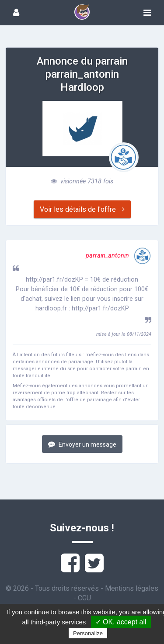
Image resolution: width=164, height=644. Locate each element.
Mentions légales (132, 588)
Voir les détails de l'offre (82, 209)
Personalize (88, 633)
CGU (84, 598)
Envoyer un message (82, 444)
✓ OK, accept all (121, 622)
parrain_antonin (119, 256)
